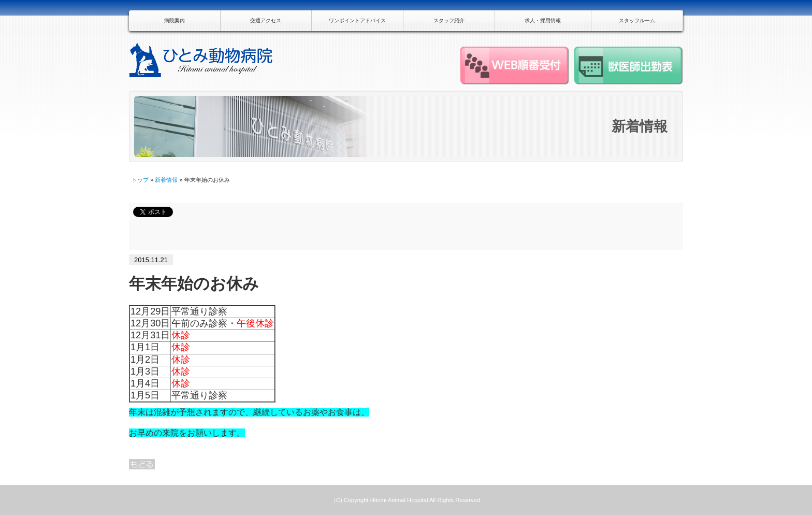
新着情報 (166, 180)
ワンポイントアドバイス (357, 20)
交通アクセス (266, 20)
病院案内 (175, 20)
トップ (140, 180)
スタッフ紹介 (449, 20)
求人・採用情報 (543, 20)
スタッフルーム (637, 20)
